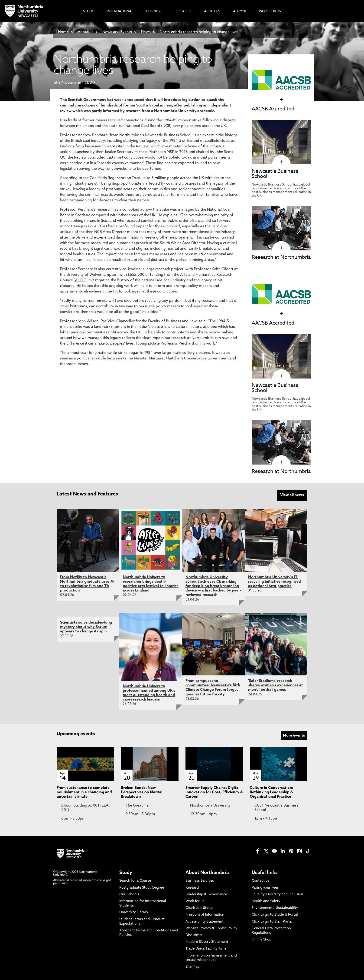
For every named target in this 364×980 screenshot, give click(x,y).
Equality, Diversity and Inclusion (277, 894)
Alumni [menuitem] (239, 12)
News (146, 32)
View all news (292, 495)
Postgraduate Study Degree (142, 887)
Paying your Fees (265, 887)
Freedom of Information (205, 914)
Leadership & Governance (206, 894)
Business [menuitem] (154, 12)
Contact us (260, 880)
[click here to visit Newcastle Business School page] (281, 162)
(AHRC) (80, 280)
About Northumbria (207, 872)
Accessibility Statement (205, 921)
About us (86, 32)
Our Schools (129, 894)
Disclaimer (194, 935)
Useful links (265, 872)
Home (63, 32)
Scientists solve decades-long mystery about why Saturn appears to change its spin (86, 626)
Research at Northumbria (281, 257)
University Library (134, 912)
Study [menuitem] (88, 12)
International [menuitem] (120, 12)
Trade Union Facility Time (206, 948)
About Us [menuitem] (212, 12)
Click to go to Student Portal (275, 914)
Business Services (200, 880)
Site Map (192, 966)
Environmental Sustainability (275, 907)
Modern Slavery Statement (207, 941)
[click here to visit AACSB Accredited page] (281, 100)
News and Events (117, 32)
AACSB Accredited (273, 109)
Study (126, 872)
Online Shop (262, 939)
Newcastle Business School (275, 174)
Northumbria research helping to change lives (199, 32)
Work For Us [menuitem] (270, 12)
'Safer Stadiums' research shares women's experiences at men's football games (276, 685)
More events (294, 735)
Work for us (195, 901)
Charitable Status (199, 907)
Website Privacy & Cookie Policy (211, 928)
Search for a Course (135, 880)
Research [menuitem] (183, 12)
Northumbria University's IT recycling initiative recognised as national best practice (275, 581)
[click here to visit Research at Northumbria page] (281, 248)
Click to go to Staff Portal (272, 921)
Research (193, 887)
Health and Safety (266, 901)
